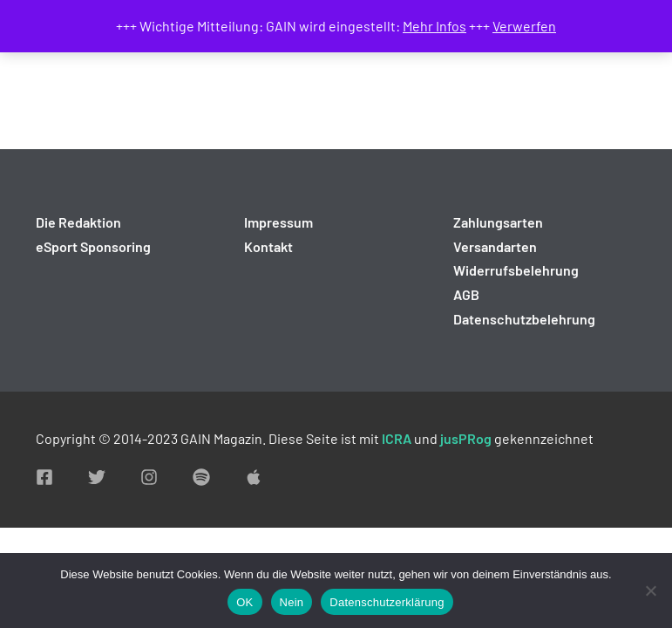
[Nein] (650, 590)
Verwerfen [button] (524, 26)
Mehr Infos (434, 26)
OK (244, 602)
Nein (292, 602)
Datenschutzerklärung (387, 602)
